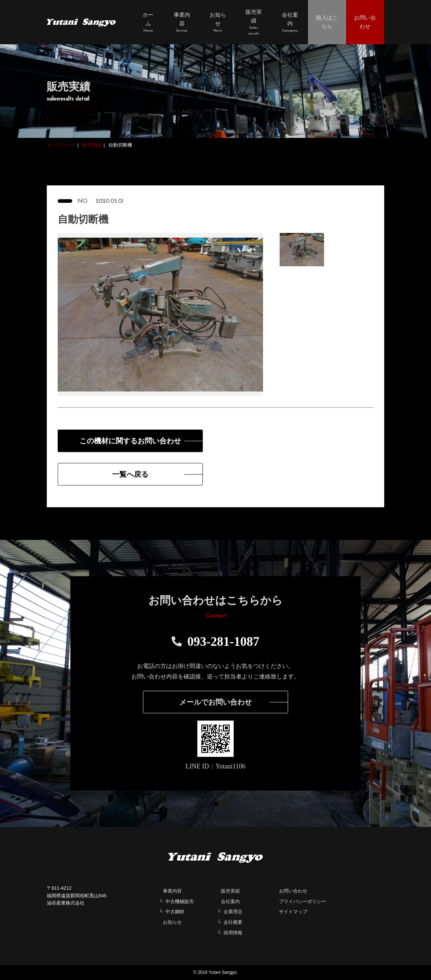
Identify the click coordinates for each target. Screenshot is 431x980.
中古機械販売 (180, 901)
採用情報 (233, 933)
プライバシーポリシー (303, 901)
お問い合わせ (293, 891)
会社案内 (230, 901)
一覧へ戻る (130, 474)
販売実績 (230, 891)
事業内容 (172, 891)
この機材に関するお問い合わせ (130, 441)
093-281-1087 (215, 642)
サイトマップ (293, 912)
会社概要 (233, 922)
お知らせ (172, 922)
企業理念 (233, 912)
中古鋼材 (175, 912)
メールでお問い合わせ (215, 702)
